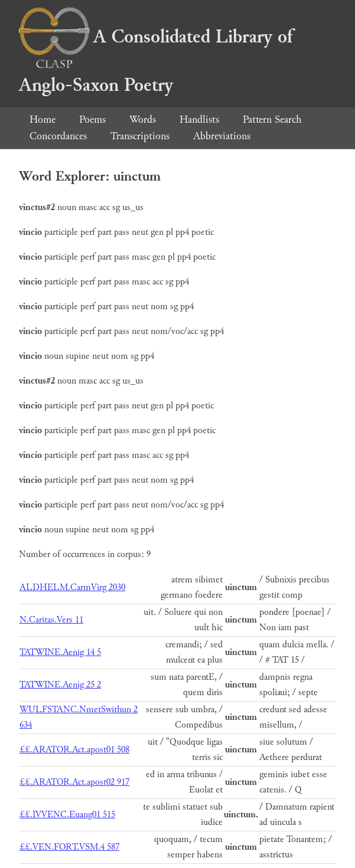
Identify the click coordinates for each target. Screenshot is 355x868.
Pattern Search (272, 119)
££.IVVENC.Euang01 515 (67, 815)
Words (143, 119)
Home (43, 119)
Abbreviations (222, 136)
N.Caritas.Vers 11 (51, 620)
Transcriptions (140, 136)
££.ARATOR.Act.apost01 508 (74, 750)
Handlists (199, 119)
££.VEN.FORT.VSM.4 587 (69, 847)
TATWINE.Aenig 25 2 (60, 685)
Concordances (58, 136)
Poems (92, 119)
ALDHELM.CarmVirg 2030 (72, 587)
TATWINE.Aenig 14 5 (60, 652)
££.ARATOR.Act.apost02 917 (74, 782)
